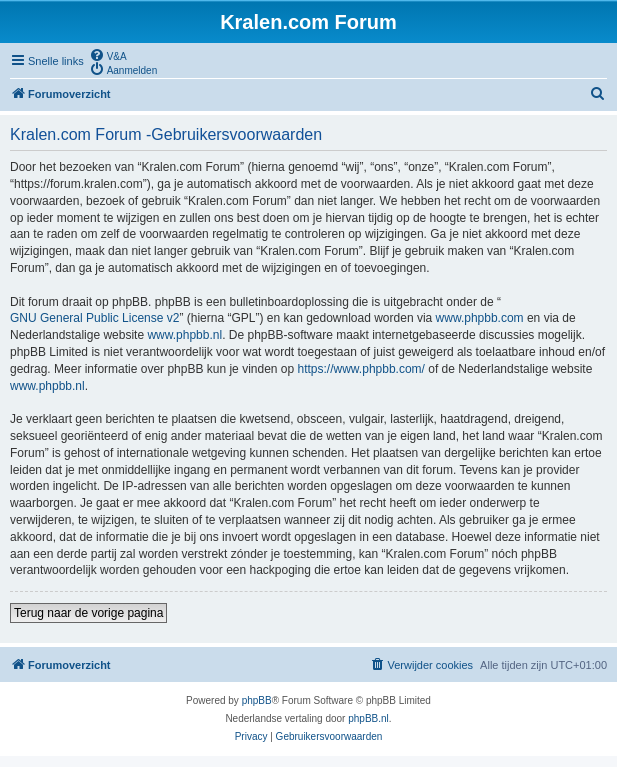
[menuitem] (108, 55)
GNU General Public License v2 (94, 318)
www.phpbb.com (480, 318)
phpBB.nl (368, 718)
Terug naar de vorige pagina (88, 613)
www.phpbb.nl (184, 335)
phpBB (257, 700)
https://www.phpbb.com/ (361, 369)
